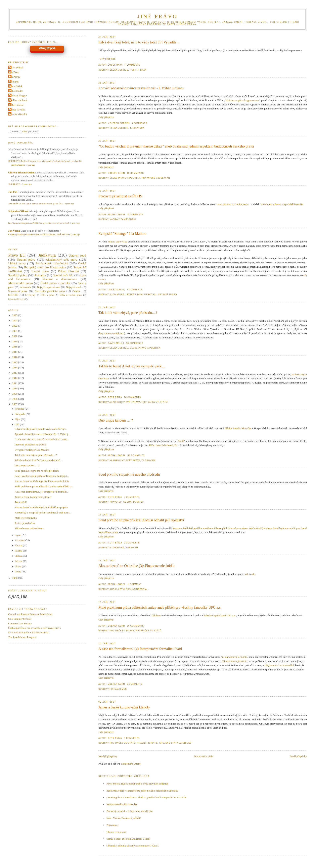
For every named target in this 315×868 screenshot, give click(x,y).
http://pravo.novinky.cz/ (112, 333)
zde (247, 574)
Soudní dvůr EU (134, 502)
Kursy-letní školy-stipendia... (129, 589)
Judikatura (137, 128)
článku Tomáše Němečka (238, 428)
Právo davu (112, 825)
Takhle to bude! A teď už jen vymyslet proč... (131, 366)
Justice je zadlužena (25, 523)
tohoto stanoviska (118, 242)
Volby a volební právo (71, 295)
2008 (15, 399)
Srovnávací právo (18, 291)
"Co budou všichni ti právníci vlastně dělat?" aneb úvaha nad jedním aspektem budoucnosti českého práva (176, 146)
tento (25, 131)
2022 (15, 326)
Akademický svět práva (125, 402)
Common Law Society (20, 623)
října (18, 419)
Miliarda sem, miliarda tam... (30, 528)
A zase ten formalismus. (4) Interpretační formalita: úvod (140, 649)
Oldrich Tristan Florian (21, 173)
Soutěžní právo (18, 275)
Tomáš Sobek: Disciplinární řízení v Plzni (128, 839)
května (19, 551)
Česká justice (119, 70)
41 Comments (136, 455)
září (18, 424)
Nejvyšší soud (74, 287)
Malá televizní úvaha (26, 518)
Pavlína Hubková (18, 100)
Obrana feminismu (116, 832)
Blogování (149, 460)
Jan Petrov (15, 77)
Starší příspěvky (298, 756)
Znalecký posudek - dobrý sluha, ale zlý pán (130, 811)
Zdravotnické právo (16, 299)
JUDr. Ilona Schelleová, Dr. (163, 445)
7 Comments (132, 65)
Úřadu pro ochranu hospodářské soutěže (282, 204)
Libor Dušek (16, 86)
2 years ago (27, 184)
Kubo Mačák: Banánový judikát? (124, 818)
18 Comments (135, 343)
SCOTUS (13, 295)
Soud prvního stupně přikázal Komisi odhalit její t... (42, 476)
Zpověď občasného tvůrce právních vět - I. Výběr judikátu (141, 88)
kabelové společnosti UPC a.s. (220, 615)
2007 (15, 404)
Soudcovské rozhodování (52, 263)
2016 (15, 357)
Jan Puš (13, 192)
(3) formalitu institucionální (279, 665)
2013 (15, 373)
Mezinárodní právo (20, 283)
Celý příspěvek (107, 59)
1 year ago (31, 165)
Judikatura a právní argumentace (242, 100)
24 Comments (132, 397)
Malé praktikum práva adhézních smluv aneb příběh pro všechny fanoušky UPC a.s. (160, 607)
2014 (15, 368)
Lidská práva (134, 294)
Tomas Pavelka (17, 110)
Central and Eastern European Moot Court (30, 614)
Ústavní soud (77, 255)
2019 (15, 341)
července (20, 540)
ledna (19, 572)
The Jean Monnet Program (22, 637)
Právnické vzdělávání (156, 178)
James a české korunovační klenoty (124, 707)
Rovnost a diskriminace (60, 279)
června (19, 545)
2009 (15, 394)
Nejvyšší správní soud (49, 287)
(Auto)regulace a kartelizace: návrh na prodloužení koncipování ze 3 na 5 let (146, 797)
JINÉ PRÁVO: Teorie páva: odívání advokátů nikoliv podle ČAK (36, 204)
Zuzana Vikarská (18, 114)
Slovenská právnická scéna (50, 291)
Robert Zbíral (16, 105)
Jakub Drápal (16, 68)
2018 (15, 347)
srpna (19, 535)
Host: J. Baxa (138, 70)
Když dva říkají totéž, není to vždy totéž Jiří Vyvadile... (139, 42)
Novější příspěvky (108, 756)
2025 (15, 315)
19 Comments (135, 173)
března (19, 561)
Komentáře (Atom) (131, 764)
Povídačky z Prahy (122, 631)
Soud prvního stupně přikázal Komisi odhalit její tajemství (141, 520)
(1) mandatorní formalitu (234, 657)
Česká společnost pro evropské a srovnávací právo (35, 628)
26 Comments (135, 626)
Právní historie (147, 743)
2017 (15, 352)
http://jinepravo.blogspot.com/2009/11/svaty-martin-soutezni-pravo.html (39, 223)
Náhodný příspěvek (47, 48)
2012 (15, 378)
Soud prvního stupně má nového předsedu (129, 474)
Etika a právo (47, 295)
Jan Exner (14, 72)
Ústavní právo (168, 294)
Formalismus (118, 689)
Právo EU (150, 294)
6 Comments (139, 123)
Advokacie (26, 287)
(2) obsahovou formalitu (234, 661)
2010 (15, 388)
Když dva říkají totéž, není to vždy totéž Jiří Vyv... (41, 429)
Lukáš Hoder (16, 91)
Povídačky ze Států (155, 402)
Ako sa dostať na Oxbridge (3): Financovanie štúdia (136, 566)
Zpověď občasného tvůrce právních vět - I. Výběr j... (42, 434)
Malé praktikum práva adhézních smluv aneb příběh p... (44, 486)
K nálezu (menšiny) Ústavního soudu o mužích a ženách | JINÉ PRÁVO (38, 235)
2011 (15, 383)
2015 (15, 362)
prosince (20, 409)
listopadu (21, 414)
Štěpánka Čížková (18, 211)
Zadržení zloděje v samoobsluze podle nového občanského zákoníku (142, 791)
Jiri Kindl (14, 82)
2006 (15, 578)
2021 (15, 331)
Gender (76, 291)
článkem (156, 615)
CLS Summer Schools (20, 619)
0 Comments (136, 215)
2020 (15, 336)
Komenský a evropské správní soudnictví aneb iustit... (43, 513)
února (19, 566)
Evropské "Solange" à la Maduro (122, 234)
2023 (15, 320)
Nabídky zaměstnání (123, 219)
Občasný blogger (18, 95)
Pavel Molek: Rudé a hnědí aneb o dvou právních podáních (137, 784)
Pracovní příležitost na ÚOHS (120, 196)
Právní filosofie (68, 271)
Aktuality (40, 275)
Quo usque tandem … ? (116, 420)
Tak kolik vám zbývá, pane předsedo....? (128, 313)
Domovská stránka (204, 756)
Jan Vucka (14, 231)
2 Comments (132, 497)
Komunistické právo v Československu (29, 632)
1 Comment (135, 584)
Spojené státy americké (175, 743)
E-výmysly (30, 295)
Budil (181, 441)
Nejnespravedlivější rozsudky (122, 804)
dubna (19, 556)
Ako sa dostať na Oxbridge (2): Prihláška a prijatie (41, 507)
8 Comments (135, 684)
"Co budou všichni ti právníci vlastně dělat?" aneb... (42, 439)
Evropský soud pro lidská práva (45, 267)
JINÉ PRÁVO (157, 16)
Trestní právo (40, 271)
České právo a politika (125, 178)
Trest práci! (21, 502)
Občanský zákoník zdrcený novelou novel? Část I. (133, 846)
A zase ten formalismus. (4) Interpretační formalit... (42, 492)
